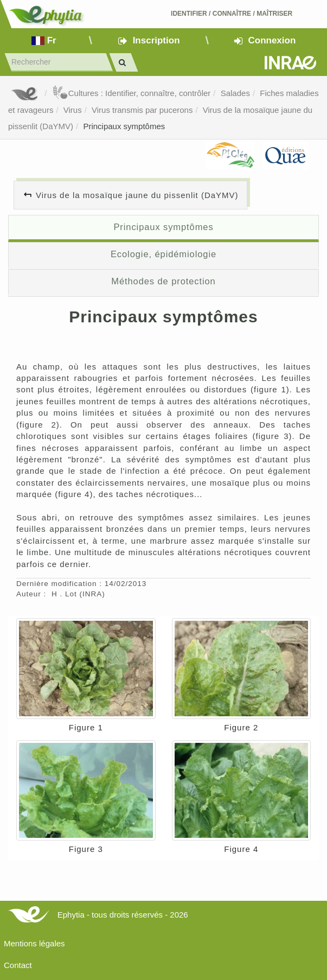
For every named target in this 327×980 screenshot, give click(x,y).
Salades (235, 93)
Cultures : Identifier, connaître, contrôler (132, 93)
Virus (73, 110)
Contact (18, 965)
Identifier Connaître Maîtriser (232, 14)
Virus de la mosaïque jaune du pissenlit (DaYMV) (137, 195)
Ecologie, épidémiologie (163, 254)
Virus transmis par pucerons (142, 110)
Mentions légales (34, 943)
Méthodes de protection (163, 281)
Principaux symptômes (124, 126)
